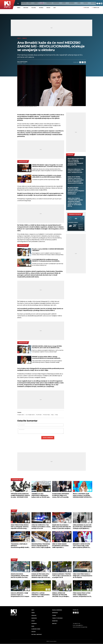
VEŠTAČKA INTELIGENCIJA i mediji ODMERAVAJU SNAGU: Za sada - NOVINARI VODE (20, 496)
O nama (54, 616)
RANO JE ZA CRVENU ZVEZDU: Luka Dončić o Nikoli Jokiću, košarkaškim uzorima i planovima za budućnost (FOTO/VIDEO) (76, 180)
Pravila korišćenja (57, 610)
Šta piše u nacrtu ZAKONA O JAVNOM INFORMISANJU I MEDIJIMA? (48, 250)
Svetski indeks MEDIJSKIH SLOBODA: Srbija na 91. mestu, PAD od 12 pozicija (61, 496)
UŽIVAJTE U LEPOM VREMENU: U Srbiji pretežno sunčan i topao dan (40, 595)
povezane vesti (17, 480)
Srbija (19, 8)
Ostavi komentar (48, 438)
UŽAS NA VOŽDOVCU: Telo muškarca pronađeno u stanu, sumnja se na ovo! (76, 171)
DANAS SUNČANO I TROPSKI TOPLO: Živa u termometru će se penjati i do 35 (62, 576)
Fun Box (82, 3)
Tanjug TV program (57, 618)
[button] (70, 219)
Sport (61, 3)
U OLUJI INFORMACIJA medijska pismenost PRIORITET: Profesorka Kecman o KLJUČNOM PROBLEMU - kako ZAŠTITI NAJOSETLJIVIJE (46, 260)
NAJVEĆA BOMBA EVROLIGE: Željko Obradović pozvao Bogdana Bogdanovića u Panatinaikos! (76, 191)
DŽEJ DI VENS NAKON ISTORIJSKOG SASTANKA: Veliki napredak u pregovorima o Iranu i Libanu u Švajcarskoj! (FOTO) (62, 546)
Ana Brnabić (39, 415)
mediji (56, 415)
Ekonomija (53, 3)
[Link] (83, 62)
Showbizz (68, 3)
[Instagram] (99, 4)
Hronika (41, 8)
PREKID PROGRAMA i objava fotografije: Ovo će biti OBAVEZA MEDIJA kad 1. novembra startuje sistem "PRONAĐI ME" (47, 166)
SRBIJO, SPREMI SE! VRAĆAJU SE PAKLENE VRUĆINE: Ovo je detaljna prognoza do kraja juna (60, 595)
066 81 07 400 (77, 624)
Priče (76, 3)
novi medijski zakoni (30, 415)
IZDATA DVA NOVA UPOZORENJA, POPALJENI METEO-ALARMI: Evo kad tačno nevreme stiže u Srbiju (20, 576)
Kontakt (54, 624)
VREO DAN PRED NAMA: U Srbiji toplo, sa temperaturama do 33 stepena (83, 576)
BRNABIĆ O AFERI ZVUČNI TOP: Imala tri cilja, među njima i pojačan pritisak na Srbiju (81, 546)
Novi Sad (76, 219)
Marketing (55, 621)
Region (48, 8)
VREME (32, 3)
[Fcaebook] (80, 62)
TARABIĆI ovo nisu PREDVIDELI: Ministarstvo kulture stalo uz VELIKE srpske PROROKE (41, 496)
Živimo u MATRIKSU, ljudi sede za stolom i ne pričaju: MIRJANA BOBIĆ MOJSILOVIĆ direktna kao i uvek (82, 496)
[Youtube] (102, 4)
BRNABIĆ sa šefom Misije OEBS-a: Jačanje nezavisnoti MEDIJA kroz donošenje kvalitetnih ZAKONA (46, 358)
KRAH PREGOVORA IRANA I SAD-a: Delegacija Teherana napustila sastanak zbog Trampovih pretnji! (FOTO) (76, 162)
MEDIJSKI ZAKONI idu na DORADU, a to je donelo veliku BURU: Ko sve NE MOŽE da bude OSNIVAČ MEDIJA (47, 176)
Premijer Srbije (46, 415)
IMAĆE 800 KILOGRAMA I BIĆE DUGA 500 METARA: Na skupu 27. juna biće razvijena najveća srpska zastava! (61, 527)
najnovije (20, 3)
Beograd (26, 8)
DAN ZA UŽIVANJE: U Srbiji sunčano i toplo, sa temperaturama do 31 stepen (20, 595)
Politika (34, 8)
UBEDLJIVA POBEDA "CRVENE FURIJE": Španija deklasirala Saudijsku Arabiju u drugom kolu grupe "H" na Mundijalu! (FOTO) (75, 202)
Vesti (26, 3)
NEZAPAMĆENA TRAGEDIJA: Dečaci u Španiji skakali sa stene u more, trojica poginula (41, 546)
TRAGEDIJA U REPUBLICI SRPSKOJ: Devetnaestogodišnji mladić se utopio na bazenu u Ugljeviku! (20, 546)
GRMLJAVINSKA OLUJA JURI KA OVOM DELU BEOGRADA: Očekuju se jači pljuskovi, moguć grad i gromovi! (82, 527)
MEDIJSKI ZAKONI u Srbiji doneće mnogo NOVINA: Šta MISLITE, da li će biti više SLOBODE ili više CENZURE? (47, 347)
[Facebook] (97, 4)
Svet (55, 8)
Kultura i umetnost (37, 635)
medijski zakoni (21, 415)
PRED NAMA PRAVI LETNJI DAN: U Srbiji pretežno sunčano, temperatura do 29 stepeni (82, 595)
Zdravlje (45, 3)
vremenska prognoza (75, 215)
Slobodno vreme (36, 629)
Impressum (55, 613)
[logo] (20, 624)
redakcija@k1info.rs (79, 625)
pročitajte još (23, 162)
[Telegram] (85, 62)
